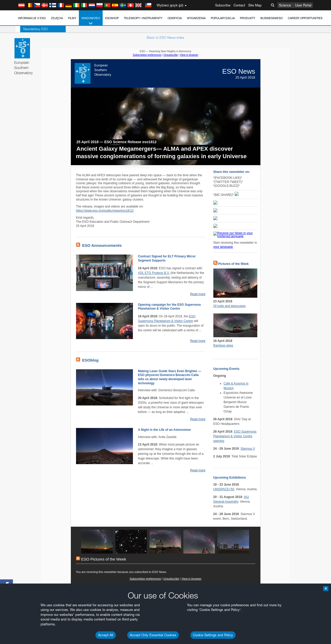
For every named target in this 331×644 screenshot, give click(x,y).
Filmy (72, 18)
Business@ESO (272, 18)
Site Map (255, 5)
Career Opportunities (305, 18)
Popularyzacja (223, 18)
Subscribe (223, 5)
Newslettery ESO (31, 29)
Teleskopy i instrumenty (143, 18)
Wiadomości (91, 21)
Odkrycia (175, 18)
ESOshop (112, 18)
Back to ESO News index (165, 37)
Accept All (106, 635)
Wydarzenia (196, 18)
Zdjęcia (57, 18)
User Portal (303, 5)
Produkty (248, 18)
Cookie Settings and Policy (213, 635)
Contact (239, 5)
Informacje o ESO (32, 18)
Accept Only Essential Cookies (153, 635)
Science (285, 5)
